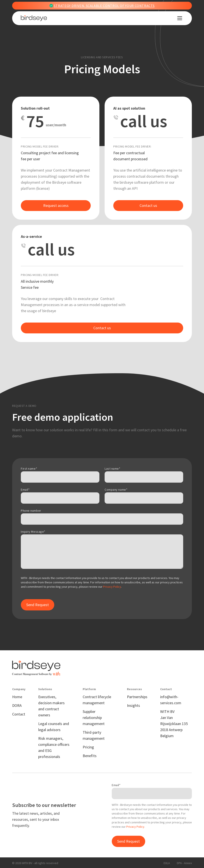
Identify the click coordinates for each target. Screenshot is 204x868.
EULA (167, 863)
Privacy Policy (112, 587)
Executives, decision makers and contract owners (51, 706)
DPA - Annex (184, 863)
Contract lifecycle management (97, 700)
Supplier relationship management (94, 718)
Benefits (90, 756)
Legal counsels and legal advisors (54, 727)
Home (17, 697)
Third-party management (94, 735)
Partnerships (137, 697)
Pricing (88, 747)
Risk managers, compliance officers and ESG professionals (54, 747)
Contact (19, 714)
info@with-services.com (171, 700)
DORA (17, 705)
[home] (34, 18)
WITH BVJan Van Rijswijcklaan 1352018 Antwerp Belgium (174, 724)
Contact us (148, 205)
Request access (56, 205)
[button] (180, 18)
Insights (133, 705)
